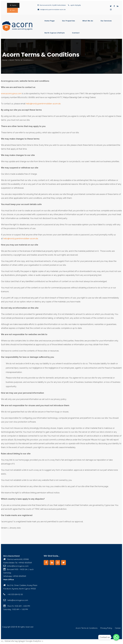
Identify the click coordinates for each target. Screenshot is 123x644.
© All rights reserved (24, 627)
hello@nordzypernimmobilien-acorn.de (53, 10)
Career (118, 628)
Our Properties (69, 21)
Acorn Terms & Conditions (87, 628)
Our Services (106, 21)
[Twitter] (63, 563)
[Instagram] (58, 563)
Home (5, 60)
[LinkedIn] (52, 563)
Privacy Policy (106, 628)
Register (14, 5)
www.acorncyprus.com (11, 94)
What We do (88, 21)
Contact (76, 33)
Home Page (50, 21)
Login (13, 10)
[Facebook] (46, 563)
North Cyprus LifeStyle (55, 33)
